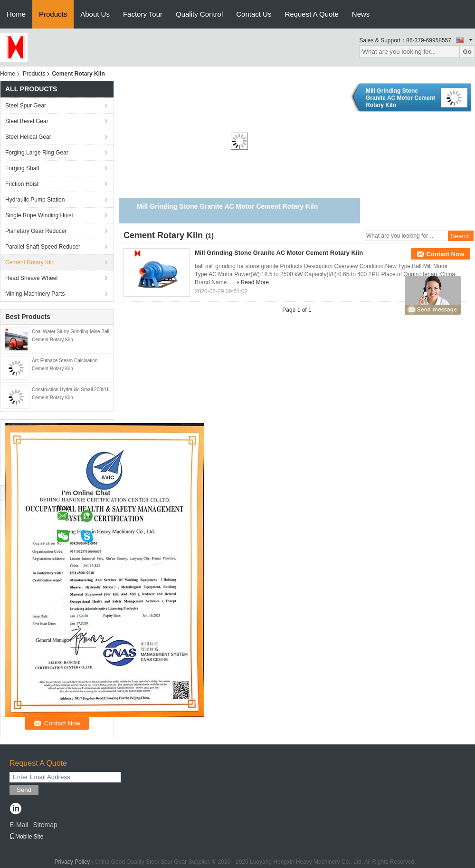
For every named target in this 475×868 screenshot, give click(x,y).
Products (53, 14)
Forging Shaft (22, 168)
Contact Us (254, 14)
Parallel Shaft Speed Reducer (43, 247)
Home (16, 14)
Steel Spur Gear (26, 106)
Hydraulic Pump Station (35, 200)
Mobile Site (26, 837)
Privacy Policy (72, 862)
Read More (255, 282)
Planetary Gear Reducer (36, 231)
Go (467, 52)
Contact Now (445, 254)
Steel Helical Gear (28, 137)
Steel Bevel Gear (27, 121)
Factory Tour (143, 14)
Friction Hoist (22, 184)
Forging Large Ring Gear (37, 153)
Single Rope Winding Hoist (39, 215)
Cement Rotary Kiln (30, 262)
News (361, 14)
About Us (95, 14)
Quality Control (199, 14)
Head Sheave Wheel (31, 278)
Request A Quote (311, 14)
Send (24, 790)
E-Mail (19, 825)
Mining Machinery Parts (35, 294)
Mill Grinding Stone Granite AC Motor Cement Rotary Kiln (400, 98)
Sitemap (45, 825)
